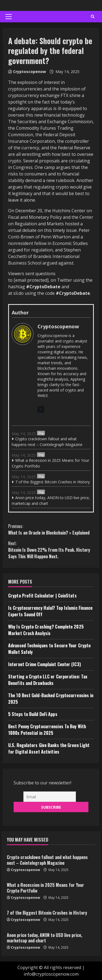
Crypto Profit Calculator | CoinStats (42, 596)
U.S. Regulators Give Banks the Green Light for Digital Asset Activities (49, 748)
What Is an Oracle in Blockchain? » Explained (51, 529)
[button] (9, 17)
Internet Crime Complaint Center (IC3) (44, 664)
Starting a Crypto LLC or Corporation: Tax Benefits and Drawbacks (48, 680)
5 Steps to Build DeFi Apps (33, 714)
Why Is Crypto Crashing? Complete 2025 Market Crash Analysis (46, 630)
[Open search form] (93, 17)
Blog (41, 433)
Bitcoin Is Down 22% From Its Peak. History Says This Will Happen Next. (51, 550)
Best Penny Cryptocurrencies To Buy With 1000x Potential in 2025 (47, 730)
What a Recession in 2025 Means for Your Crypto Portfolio (50, 463)
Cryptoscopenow (30, 72)
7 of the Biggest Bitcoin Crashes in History (52, 482)
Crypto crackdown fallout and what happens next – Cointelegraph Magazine (47, 442)
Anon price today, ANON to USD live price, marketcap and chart (51, 500)
